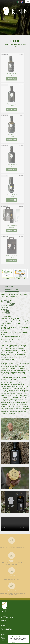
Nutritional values (12, 290)
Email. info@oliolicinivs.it (6, 630)
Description (9, 286)
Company (3, 634)
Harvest (3, 639)
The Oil (3, 636)
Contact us (4, 625)
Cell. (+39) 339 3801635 (6, 628)
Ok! (14, 642)
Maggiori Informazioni (21, 642)
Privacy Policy (4, 640)
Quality (3, 637)
